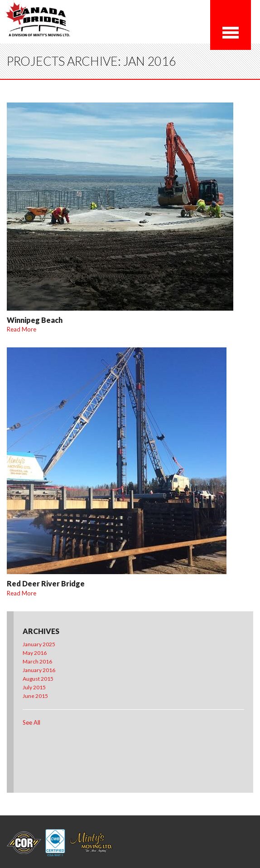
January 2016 (39, 670)
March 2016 (37, 661)
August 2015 (38, 679)
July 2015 (34, 687)
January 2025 (39, 644)
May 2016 (35, 653)
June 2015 (35, 696)
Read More (22, 329)
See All (31, 722)
